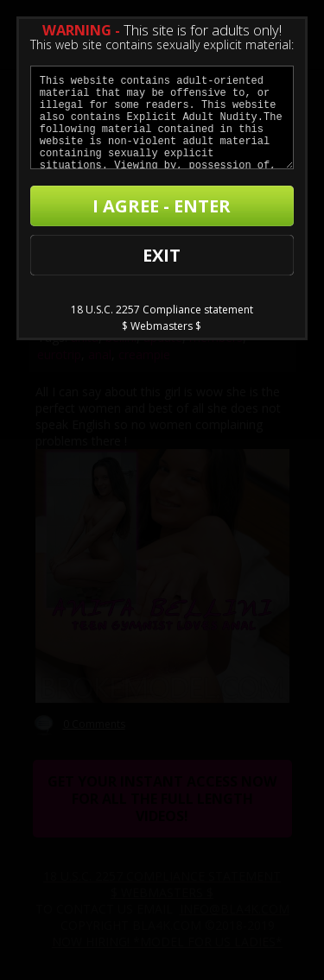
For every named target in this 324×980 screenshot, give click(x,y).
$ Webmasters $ (162, 326)
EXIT (162, 255)
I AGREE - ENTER (162, 206)
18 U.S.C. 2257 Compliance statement (162, 310)
